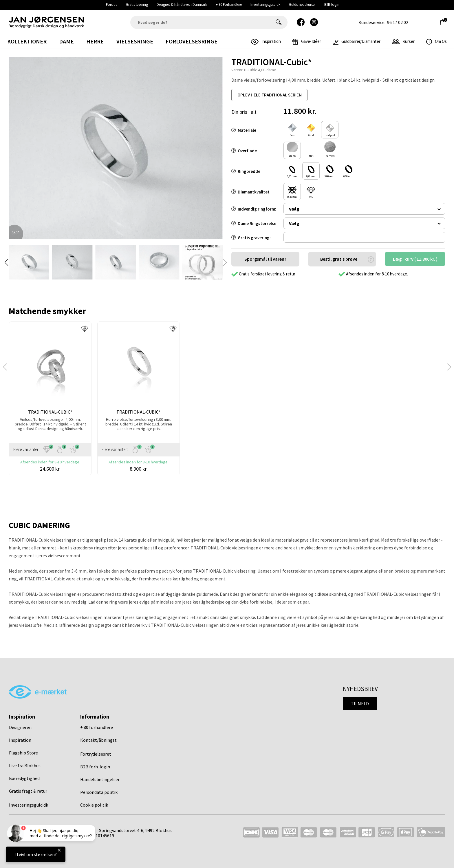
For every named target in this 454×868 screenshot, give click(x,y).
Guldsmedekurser (302, 4)
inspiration (266, 41)
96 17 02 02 (398, 22)
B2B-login (332, 4)
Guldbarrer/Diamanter (357, 41)
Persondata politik (99, 792)
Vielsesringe (135, 41)
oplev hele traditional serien (270, 95)
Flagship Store (23, 753)
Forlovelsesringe (192, 41)
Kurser (403, 41)
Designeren (20, 727)
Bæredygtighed (24, 778)
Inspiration (20, 740)
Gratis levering (137, 4)
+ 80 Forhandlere (229, 4)
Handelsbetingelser (100, 779)
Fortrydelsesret (96, 754)
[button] (7, 262)
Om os (436, 41)
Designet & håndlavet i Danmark (182, 4)
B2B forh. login (95, 767)
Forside (112, 4)
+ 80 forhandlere (97, 727)
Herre (95, 41)
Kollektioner (27, 41)
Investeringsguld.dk (265, 4)
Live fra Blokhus (25, 765)
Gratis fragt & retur (28, 791)
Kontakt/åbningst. (99, 740)
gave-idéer (307, 41)
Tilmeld (360, 703)
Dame (66, 41)
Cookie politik (94, 805)
